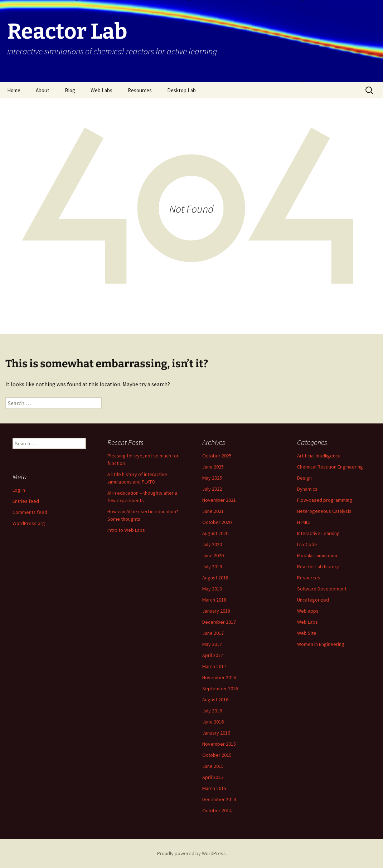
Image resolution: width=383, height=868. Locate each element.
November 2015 (219, 744)
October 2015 (217, 755)
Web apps (308, 611)
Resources (140, 90)
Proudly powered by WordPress (191, 853)
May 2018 (212, 589)
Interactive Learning (318, 533)
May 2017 (212, 644)
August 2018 (215, 578)
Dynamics (307, 489)
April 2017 (213, 655)
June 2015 (213, 766)
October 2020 (217, 522)
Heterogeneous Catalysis (324, 511)
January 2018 (216, 611)
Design (304, 478)
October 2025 (217, 456)
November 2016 (219, 677)
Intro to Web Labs (126, 530)
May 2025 (212, 478)
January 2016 (216, 733)
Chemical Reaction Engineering (330, 467)
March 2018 (214, 600)
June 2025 (213, 467)
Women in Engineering (321, 644)
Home (14, 90)
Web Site (307, 633)
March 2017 (214, 666)
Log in (19, 490)
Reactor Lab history (318, 567)
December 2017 (219, 622)
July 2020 (212, 544)
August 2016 (215, 700)
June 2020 (213, 555)
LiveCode (307, 544)
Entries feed (26, 501)
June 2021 (213, 511)
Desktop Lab (181, 90)
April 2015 (213, 777)
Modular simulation (317, 555)
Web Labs (101, 90)
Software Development (322, 589)
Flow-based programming (325, 500)
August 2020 (215, 533)
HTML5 (304, 522)
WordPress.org (29, 523)
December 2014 (219, 799)
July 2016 (212, 711)
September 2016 (220, 688)
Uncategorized (313, 600)
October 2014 (217, 810)
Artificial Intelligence (319, 456)
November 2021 (219, 500)
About (43, 90)
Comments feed (30, 512)
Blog (70, 90)
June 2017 (213, 633)
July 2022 (212, 489)
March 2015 (214, 788)
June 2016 (213, 722)
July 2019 (212, 567)
